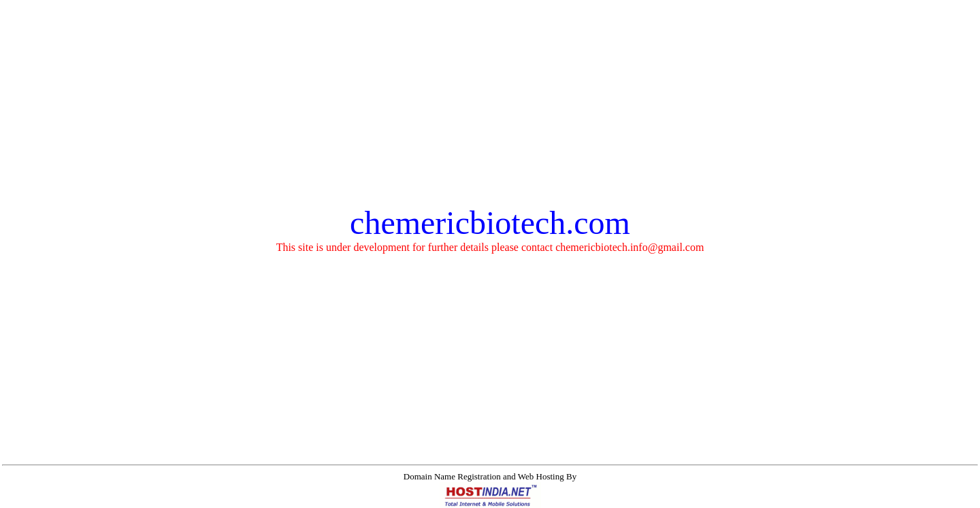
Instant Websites (445, 500)
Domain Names (265, 500)
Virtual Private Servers (522, 500)
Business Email (381, 500)
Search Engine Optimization (620, 500)
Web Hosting (323, 500)
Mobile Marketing (710, 500)
